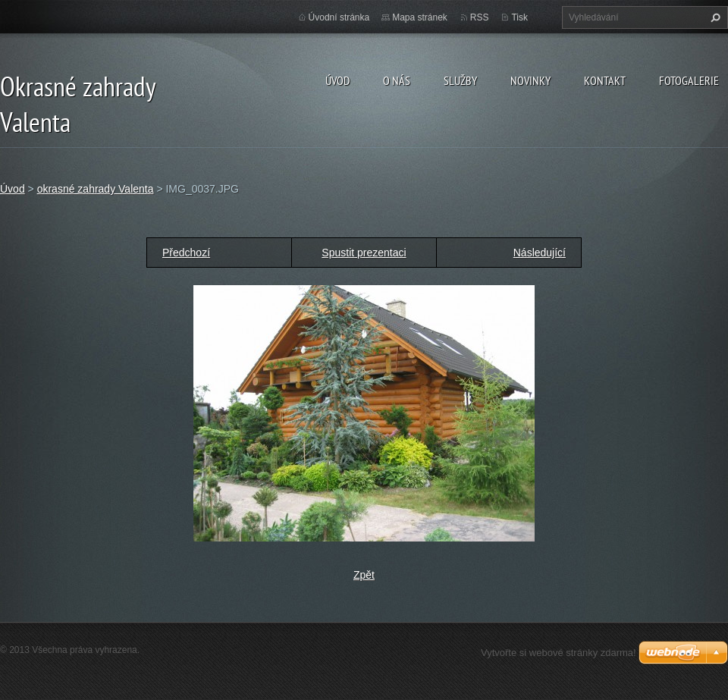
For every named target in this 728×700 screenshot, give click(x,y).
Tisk (519, 17)
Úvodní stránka (339, 17)
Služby (460, 80)
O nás (397, 80)
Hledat (714, 17)
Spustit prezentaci (364, 253)
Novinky (530, 80)
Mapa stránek (420, 17)
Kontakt (605, 80)
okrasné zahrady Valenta (96, 189)
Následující (540, 253)
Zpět (364, 575)
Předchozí (186, 253)
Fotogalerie (689, 80)
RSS (480, 17)
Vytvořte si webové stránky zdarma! (559, 653)
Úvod (337, 80)
